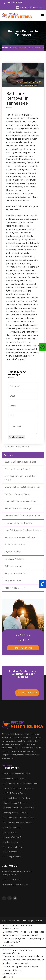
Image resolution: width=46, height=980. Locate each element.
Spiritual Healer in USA (17, 447)
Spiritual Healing (13, 566)
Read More (8, 766)
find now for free (23, 648)
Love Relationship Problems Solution (23, 530)
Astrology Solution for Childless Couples (20, 478)
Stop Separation (13, 581)
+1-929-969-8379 (14, 2)
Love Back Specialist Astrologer (20, 501)
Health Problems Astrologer (18, 509)
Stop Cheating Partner (16, 573)
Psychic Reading (13, 552)
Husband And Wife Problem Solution (22, 516)
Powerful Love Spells (15, 545)
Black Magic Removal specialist (20, 462)
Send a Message (17, 437)
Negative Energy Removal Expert (21, 537)
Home (5, 48)
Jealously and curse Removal (19, 523)
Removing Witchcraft (15, 559)
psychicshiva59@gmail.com (32, 7)
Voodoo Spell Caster (15, 588)
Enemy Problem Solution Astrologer (22, 487)
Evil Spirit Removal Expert (18, 494)
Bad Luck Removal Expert (17, 469)
